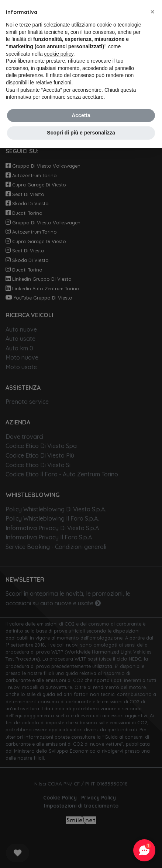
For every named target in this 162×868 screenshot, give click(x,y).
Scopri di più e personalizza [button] (81, 133)
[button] (152, 12)
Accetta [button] (81, 115)
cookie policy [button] (59, 54)
